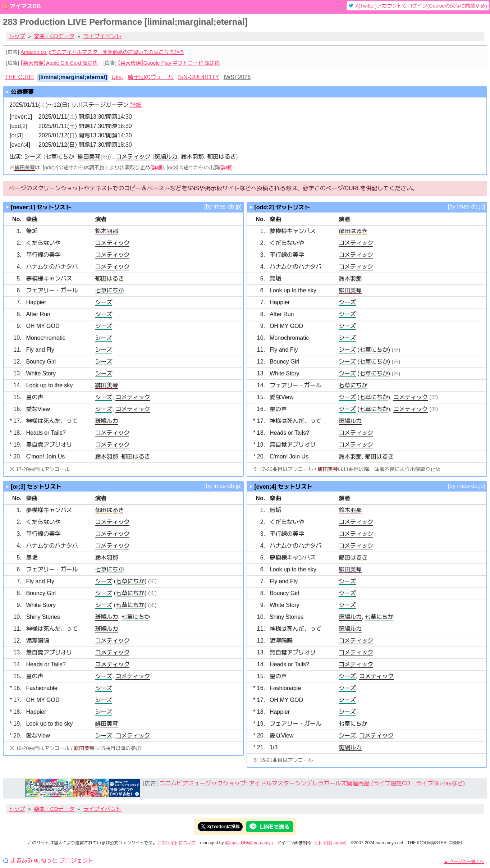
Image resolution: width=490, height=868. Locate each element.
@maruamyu (260, 843)
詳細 (136, 105)
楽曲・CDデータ (54, 36)
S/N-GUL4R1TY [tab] (199, 77)
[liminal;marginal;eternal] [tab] (73, 77)
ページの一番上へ (464, 862)
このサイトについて (177, 843)
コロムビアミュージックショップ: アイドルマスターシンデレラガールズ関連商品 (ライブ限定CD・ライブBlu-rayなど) (312, 783)
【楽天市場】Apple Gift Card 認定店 (59, 63)
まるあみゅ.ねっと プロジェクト (52, 861)
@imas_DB (236, 843)
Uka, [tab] (117, 77)
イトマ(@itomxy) (330, 843)
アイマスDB (25, 6)
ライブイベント (102, 36)
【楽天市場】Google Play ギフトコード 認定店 (169, 63)
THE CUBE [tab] (20, 77)
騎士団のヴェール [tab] (151, 77)
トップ (17, 36)
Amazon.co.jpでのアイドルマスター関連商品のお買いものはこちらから (102, 52)
